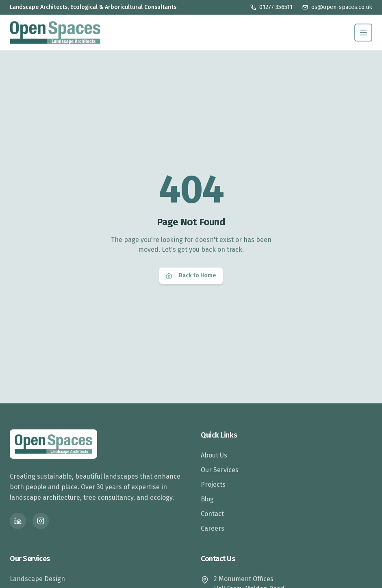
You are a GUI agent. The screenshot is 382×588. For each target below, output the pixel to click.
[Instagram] (41, 521)
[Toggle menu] (363, 33)
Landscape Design (37, 579)
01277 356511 (271, 7)
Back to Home (191, 275)
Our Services (220, 470)
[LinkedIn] (18, 521)
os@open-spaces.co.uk (337, 7)
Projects (213, 485)
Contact (212, 514)
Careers (213, 528)
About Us (214, 455)
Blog (207, 499)
